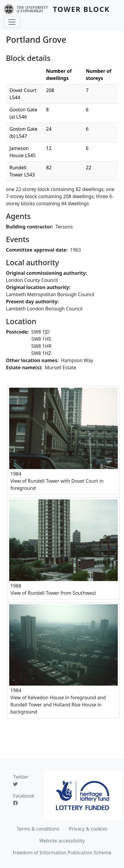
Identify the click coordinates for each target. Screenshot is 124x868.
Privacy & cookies (88, 829)
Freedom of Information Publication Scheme (62, 853)
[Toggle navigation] (12, 22)
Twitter (21, 780)
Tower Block (81, 9)
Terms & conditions (38, 829)
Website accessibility (62, 841)
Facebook (24, 799)
